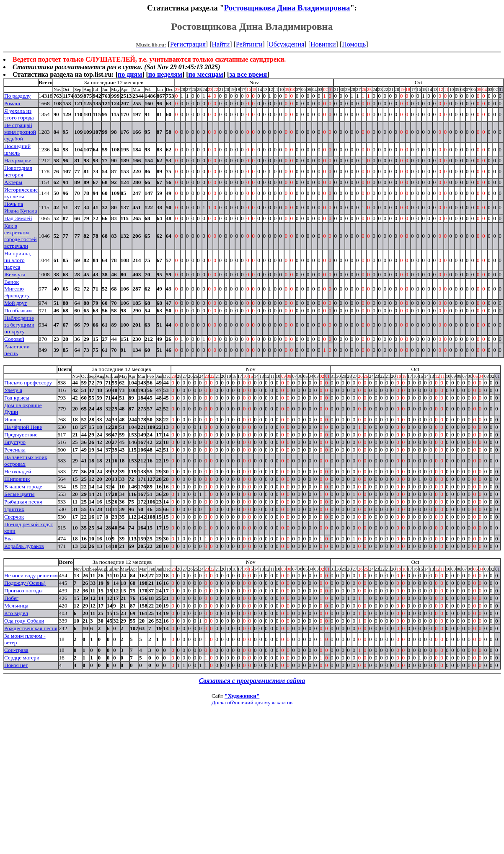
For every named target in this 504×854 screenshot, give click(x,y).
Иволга (13, 419)
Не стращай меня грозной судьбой (20, 132)
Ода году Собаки (24, 621)
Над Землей (18, 218)
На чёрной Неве (23, 427)
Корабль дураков (24, 546)
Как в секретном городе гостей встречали (21, 236)
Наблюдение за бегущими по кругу (19, 325)
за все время (248, 74)
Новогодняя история (18, 171)
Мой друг (16, 303)
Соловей (14, 339)
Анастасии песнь (17, 350)
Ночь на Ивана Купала (21, 207)
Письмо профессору (28, 383)
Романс (13, 103)
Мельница (16, 606)
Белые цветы (19, 494)
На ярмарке (18, 160)
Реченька (15, 450)
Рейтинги (249, 44)
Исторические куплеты (21, 193)
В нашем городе (23, 487)
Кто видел (16, 613)
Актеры (13, 182)
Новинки (323, 44)
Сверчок (14, 517)
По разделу (17, 96)
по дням (130, 74)
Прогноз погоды (23, 591)
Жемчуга (15, 274)
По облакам (18, 310)
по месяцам (205, 74)
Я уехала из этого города (19, 114)
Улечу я (13, 390)
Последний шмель (17, 149)
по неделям (165, 74)
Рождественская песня (31, 628)
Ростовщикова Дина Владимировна (287, 8)
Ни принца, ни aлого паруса (18, 260)
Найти (221, 44)
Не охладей (18, 471)
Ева (8, 539)
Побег (11, 598)
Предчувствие (21, 435)
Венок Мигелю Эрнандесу (17, 289)
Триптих (14, 509)
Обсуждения (286, 44)
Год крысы (17, 398)
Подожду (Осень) (25, 583)
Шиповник (17, 479)
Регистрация (188, 44)
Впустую (15, 442)
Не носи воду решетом (31, 575)
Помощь (354, 44)
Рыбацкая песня (23, 502)
